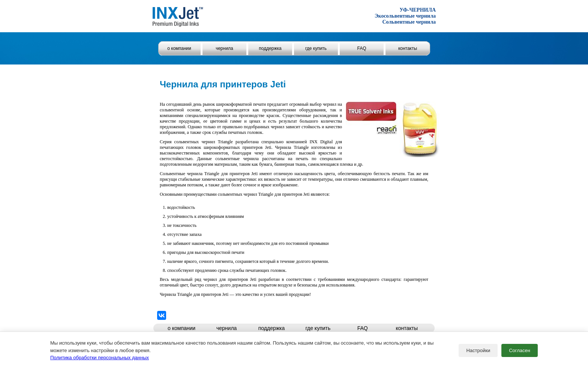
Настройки (478, 350)
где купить (316, 48)
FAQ (361, 48)
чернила (224, 48)
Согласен (520, 350)
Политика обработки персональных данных (100, 358)
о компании (179, 48)
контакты (408, 48)
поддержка (270, 48)
